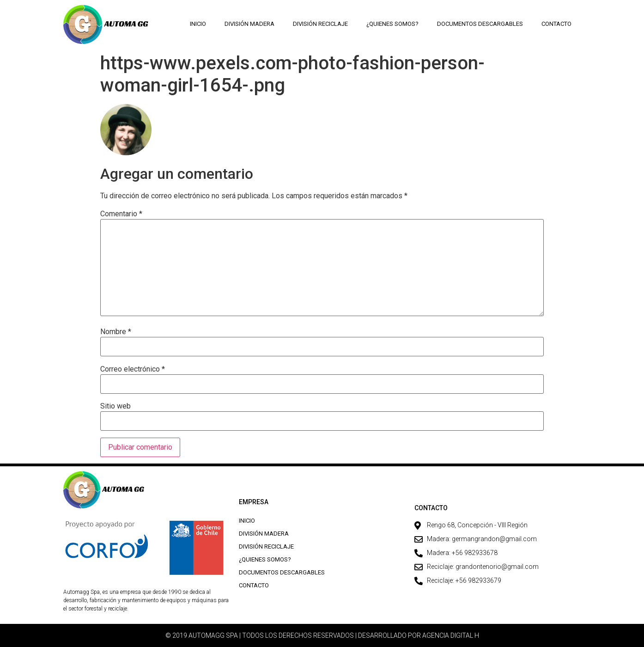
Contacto (556, 24)
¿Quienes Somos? (392, 24)
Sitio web (115, 406)
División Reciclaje (320, 24)
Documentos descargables (480, 24)
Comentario (121, 214)
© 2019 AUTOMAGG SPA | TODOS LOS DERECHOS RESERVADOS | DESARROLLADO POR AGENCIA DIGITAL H (322, 635)
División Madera (249, 24)
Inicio (198, 24)
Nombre (116, 332)
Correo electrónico (133, 369)
